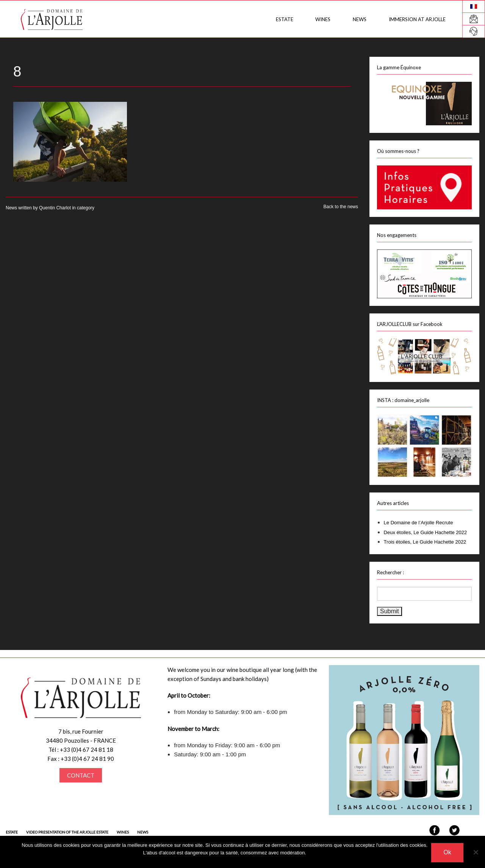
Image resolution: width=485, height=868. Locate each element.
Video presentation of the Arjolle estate (67, 832)
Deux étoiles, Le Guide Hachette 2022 (426, 532)
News (359, 19)
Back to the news (341, 207)
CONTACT (81, 775)
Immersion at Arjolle (417, 19)
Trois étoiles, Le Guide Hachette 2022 (425, 542)
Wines (322, 19)
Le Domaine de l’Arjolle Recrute (419, 523)
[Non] (476, 852)
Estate (283, 19)
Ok (447, 852)
